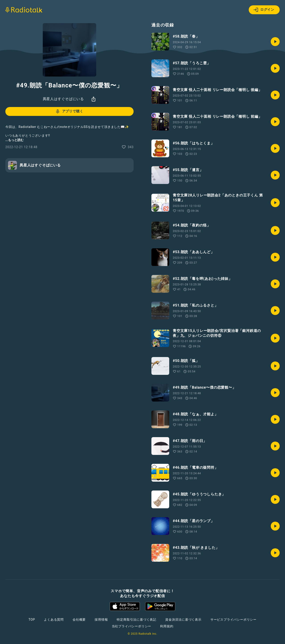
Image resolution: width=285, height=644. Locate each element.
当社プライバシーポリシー (132, 626)
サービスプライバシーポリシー (233, 620)
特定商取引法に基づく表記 (136, 620)
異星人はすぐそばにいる (63, 99)
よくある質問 (54, 620)
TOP (32, 620)
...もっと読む (14, 140)
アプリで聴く (69, 111)
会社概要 (79, 620)
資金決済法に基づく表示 (183, 620)
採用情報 (101, 620)
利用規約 (167, 626)
